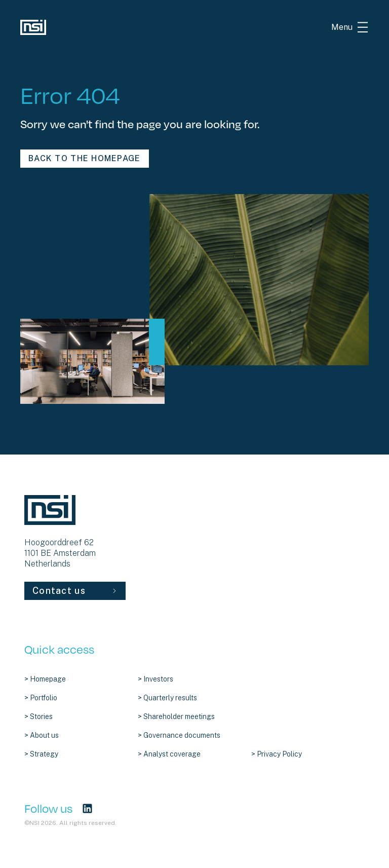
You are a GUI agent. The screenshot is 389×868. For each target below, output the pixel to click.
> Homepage (45, 679)
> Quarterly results (167, 698)
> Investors (155, 679)
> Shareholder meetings (176, 716)
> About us (42, 735)
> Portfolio (41, 698)
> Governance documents (179, 735)
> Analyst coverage (169, 754)
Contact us (75, 591)
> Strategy (41, 754)
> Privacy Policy (277, 754)
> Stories (38, 716)
